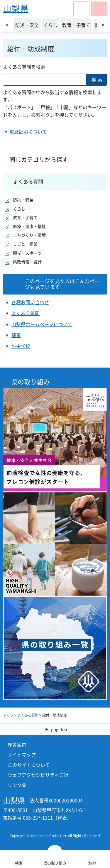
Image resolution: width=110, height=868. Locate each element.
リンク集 (17, 785)
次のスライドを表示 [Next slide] (103, 25)
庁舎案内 (17, 745)
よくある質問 (28, 181)
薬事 (16, 335)
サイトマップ (22, 754)
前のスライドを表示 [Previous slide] (7, 25)
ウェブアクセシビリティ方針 (38, 775)
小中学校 (21, 346)
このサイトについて (29, 765)
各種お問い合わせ (30, 302)
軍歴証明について (28, 131)
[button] (81, 9)
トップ (8, 715)
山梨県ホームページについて (42, 324)
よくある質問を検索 (24, 67)
